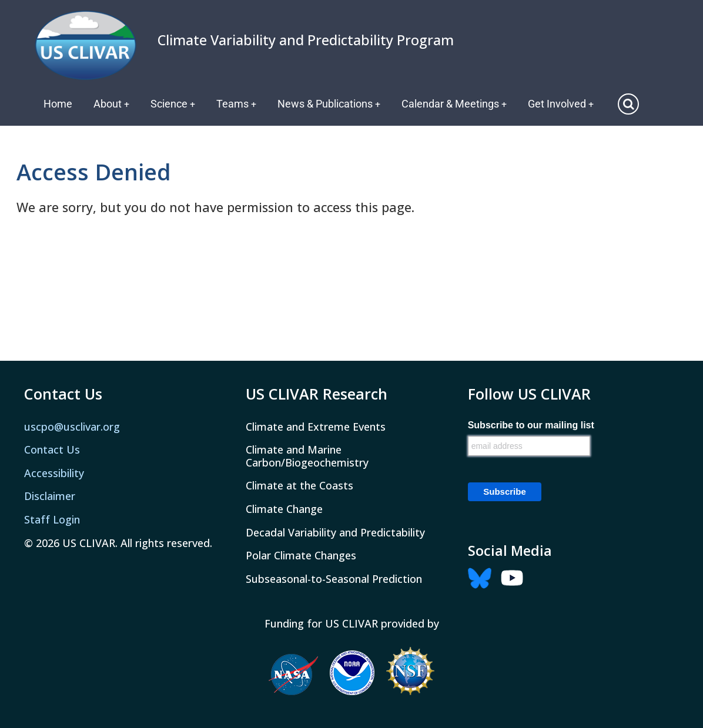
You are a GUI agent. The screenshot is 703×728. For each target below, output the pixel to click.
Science (174, 104)
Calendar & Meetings (457, 104)
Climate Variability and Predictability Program (306, 40)
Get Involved (564, 104)
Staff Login (52, 519)
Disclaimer (50, 496)
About (112, 104)
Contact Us (52, 449)
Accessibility (54, 473)
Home (58, 104)
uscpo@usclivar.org (72, 426)
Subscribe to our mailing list (531, 425)
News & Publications (331, 104)
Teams (238, 104)
